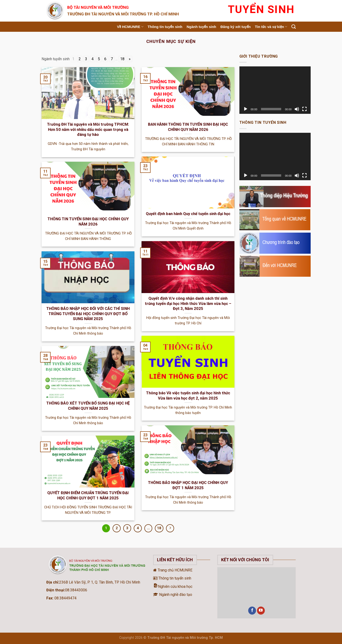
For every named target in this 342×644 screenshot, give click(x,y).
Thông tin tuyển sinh (165, 27)
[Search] (294, 27)
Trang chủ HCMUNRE (173, 570)
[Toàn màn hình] (304, 109)
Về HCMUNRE (130, 27)
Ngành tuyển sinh (202, 27)
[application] (275, 90)
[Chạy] (246, 109)
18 (122, 59)
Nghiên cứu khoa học (173, 586)
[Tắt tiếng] (297, 109)
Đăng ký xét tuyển (235, 27)
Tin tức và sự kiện (271, 27)
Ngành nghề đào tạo (173, 595)
